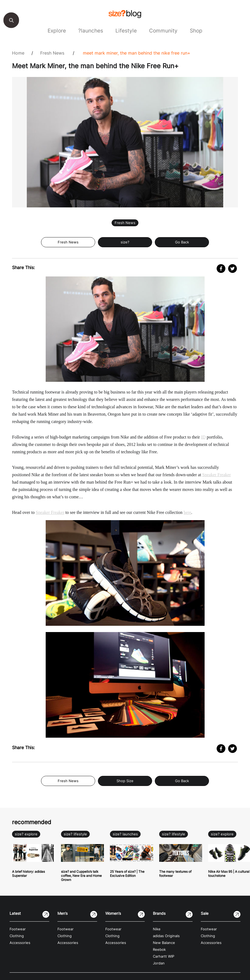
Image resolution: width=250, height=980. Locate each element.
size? (125, 242)
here (187, 512)
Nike (157, 929)
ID (203, 437)
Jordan (159, 963)
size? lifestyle (75, 834)
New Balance (164, 943)
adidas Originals (166, 936)
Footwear (18, 929)
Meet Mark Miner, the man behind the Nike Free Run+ (137, 53)
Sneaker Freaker (216, 475)
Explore (57, 31)
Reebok (159, 950)
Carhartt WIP (164, 956)
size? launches (125, 834)
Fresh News (52, 53)
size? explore (26, 834)
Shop (196, 31)
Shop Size (125, 781)
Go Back (182, 242)
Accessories (20, 943)
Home (18, 53)
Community (163, 31)
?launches (91, 31)
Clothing (17, 936)
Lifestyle (126, 31)
